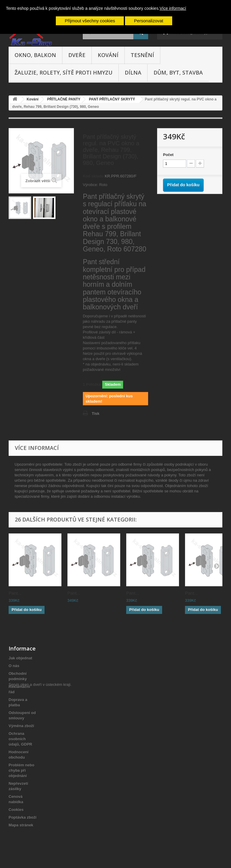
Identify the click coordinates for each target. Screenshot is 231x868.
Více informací (173, 8)
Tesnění (142, 55)
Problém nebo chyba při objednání (22, 770)
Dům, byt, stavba (178, 73)
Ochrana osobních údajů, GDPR (20, 739)
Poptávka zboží (23, 817)
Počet (168, 155)
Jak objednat (20, 658)
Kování (108, 55)
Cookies (16, 810)
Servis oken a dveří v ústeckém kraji (39, 835)
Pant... (15, 593)
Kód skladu (93, 176)
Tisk (96, 413)
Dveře (77, 55)
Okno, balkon (35, 55)
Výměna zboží (21, 726)
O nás (14, 666)
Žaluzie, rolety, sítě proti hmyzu (64, 73)
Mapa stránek (21, 825)
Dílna (133, 73)
